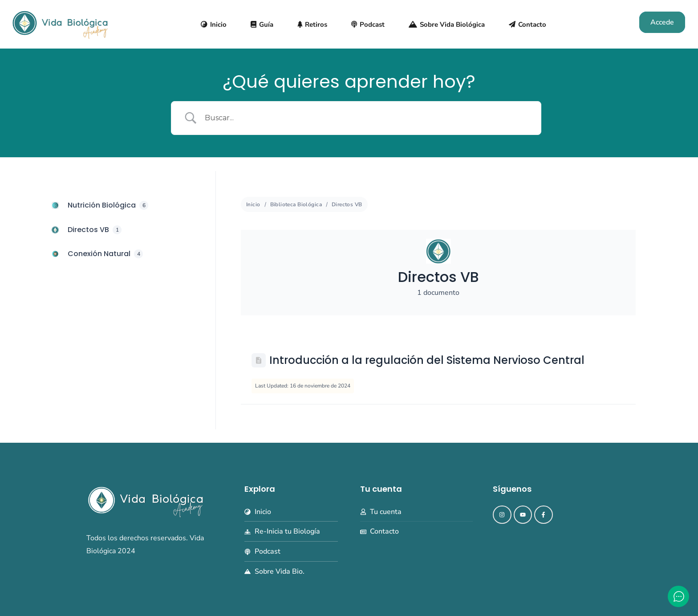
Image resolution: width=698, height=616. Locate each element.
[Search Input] (367, 118)
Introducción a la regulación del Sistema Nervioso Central (427, 360)
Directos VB (347, 204)
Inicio (253, 204)
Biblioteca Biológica (296, 204)
